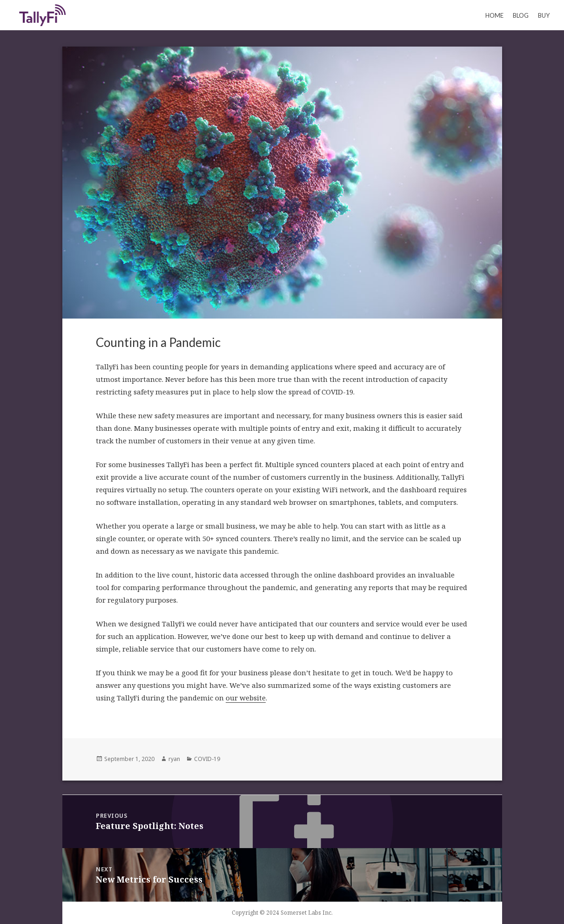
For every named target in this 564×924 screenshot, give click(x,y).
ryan (174, 759)
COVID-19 (207, 759)
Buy (544, 15)
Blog (521, 15)
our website (246, 698)
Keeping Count (42, 15)
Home (494, 15)
